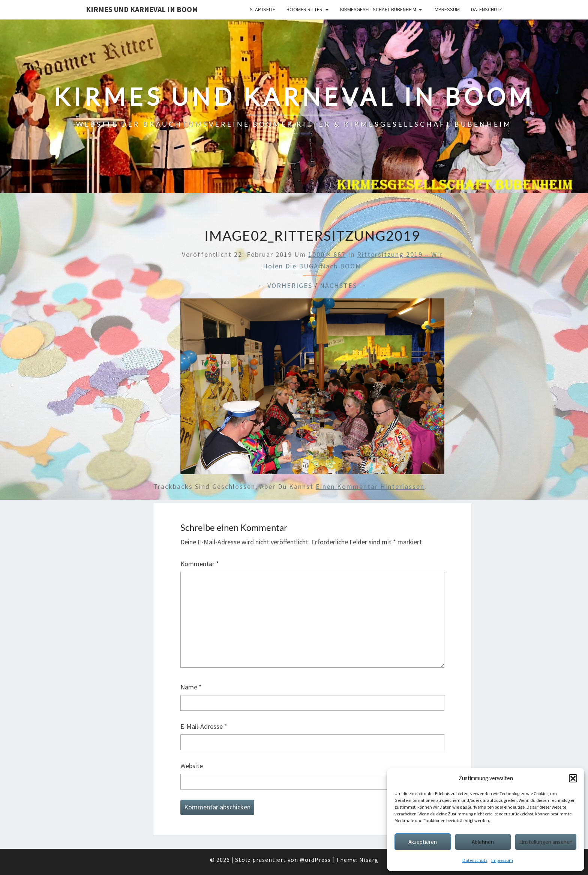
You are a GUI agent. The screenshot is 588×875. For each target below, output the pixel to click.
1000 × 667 (327, 254)
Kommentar (200, 564)
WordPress (315, 860)
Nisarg (369, 860)
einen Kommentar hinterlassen (370, 486)
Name (191, 687)
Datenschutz (475, 860)
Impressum (502, 860)
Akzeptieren (423, 842)
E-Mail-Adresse (204, 726)
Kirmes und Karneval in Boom (142, 9)
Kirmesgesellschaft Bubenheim (378, 9)
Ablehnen (483, 842)
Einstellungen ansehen (546, 842)
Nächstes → (343, 285)
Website (192, 766)
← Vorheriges (285, 285)
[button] (573, 778)
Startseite (262, 9)
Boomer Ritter (304, 9)
